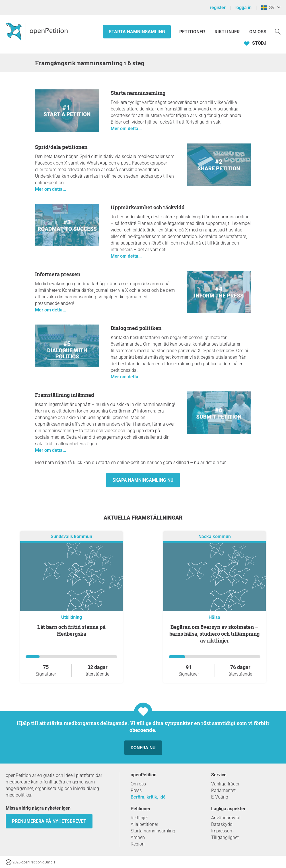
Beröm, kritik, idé (148, 797)
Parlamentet (223, 790)
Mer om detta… (126, 129)
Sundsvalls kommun (71, 536)
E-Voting (220, 797)
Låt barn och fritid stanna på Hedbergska (71, 630)
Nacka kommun (215, 536)
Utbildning (72, 617)
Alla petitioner (144, 824)
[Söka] (278, 31)
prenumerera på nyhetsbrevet (49, 821)
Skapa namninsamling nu (143, 480)
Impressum (222, 831)
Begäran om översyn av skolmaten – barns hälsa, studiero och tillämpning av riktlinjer (214, 634)
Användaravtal (226, 818)
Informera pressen (58, 274)
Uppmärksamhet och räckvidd (148, 207)
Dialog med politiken (136, 328)
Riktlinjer (227, 32)
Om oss (258, 32)
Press (136, 790)
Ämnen (138, 837)
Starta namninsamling (137, 32)
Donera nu (143, 748)
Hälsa (214, 617)
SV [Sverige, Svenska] (268, 8)
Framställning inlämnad (65, 395)
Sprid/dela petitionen (61, 147)
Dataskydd (222, 824)
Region (138, 844)
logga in (243, 8)
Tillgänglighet (225, 837)
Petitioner (193, 32)
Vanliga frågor (225, 784)
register (218, 8)
